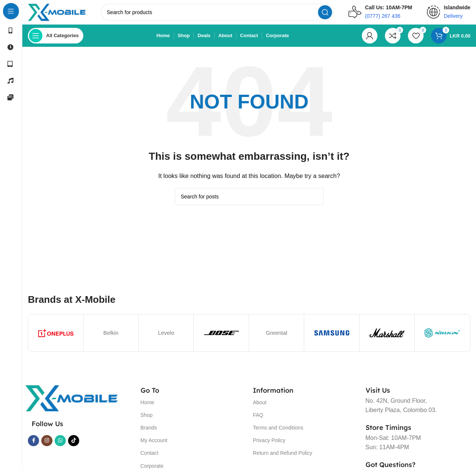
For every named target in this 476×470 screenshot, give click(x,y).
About (260, 408)
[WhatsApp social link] (60, 446)
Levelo (166, 338)
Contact (149, 458)
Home (147, 408)
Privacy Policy (269, 445)
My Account (154, 445)
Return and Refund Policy (283, 458)
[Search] (224, 15)
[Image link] (71, 403)
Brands (149, 433)
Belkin (111, 338)
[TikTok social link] (74, 446)
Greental (277, 338)
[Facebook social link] (33, 446)
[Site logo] (64, 14)
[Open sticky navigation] (56, 41)
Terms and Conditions (278, 433)
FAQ (258, 420)
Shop (147, 420)
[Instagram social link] (47, 446)
